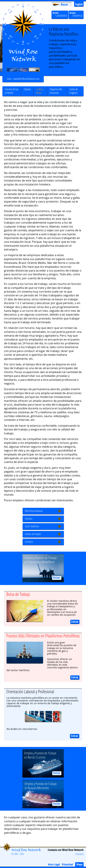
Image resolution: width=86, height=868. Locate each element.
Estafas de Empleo (33, 534)
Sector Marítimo (32, 526)
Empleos (27, 89)
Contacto (29, 542)
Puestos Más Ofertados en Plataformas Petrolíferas (43, 636)
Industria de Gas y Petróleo (12, 91)
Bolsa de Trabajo (18, 594)
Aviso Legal (54, 864)
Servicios (29, 518)
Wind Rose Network (34, 511)
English (79, 4)
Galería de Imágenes (74, 91)
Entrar (57, 578)
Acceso (76, 15)
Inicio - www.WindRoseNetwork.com (23, 79)
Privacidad (67, 864)
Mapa (79, 864)
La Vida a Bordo (40, 91)
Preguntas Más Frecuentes (56, 91)
